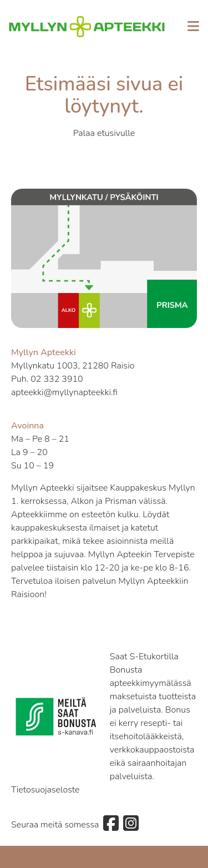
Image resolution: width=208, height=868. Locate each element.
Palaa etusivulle (104, 133)
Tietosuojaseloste (45, 790)
